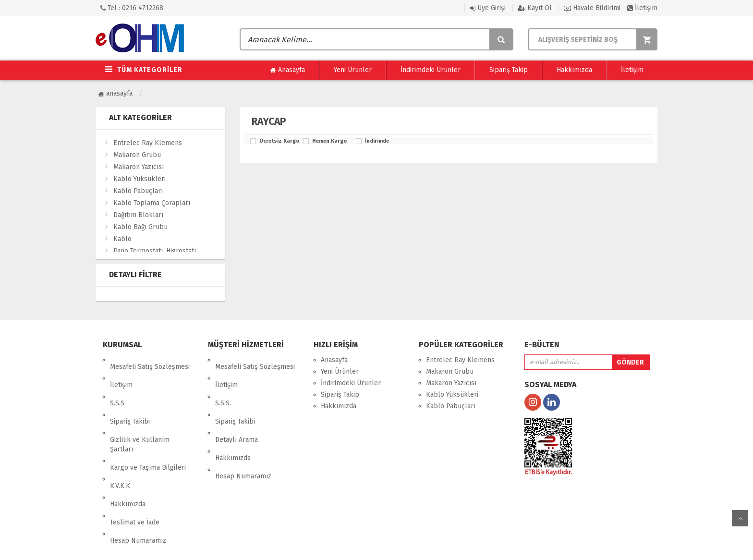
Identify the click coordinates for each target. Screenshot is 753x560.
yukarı (740, 518)
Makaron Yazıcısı (139, 167)
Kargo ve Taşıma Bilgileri (148, 427)
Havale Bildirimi (592, 8)
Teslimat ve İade (135, 462)
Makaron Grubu (137, 155)
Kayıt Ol (535, 8)
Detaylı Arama (237, 406)
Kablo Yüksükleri (140, 179)
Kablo (122, 239)
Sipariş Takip (509, 70)
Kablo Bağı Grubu (140, 227)
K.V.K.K (120, 439)
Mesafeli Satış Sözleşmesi (150, 360)
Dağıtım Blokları (138, 215)
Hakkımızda (574, 70)
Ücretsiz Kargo (279, 141)
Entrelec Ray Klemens (148, 143)
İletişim (642, 8)
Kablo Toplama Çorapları (152, 203)
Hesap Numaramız (138, 473)
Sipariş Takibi (130, 395)
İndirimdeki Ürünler (431, 70)
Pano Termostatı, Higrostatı (155, 251)
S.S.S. (118, 383)
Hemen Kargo (329, 141)
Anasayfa (287, 70)
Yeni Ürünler (353, 70)
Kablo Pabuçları (138, 191)
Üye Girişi (488, 8)
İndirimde (377, 141)
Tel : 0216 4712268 (132, 8)
